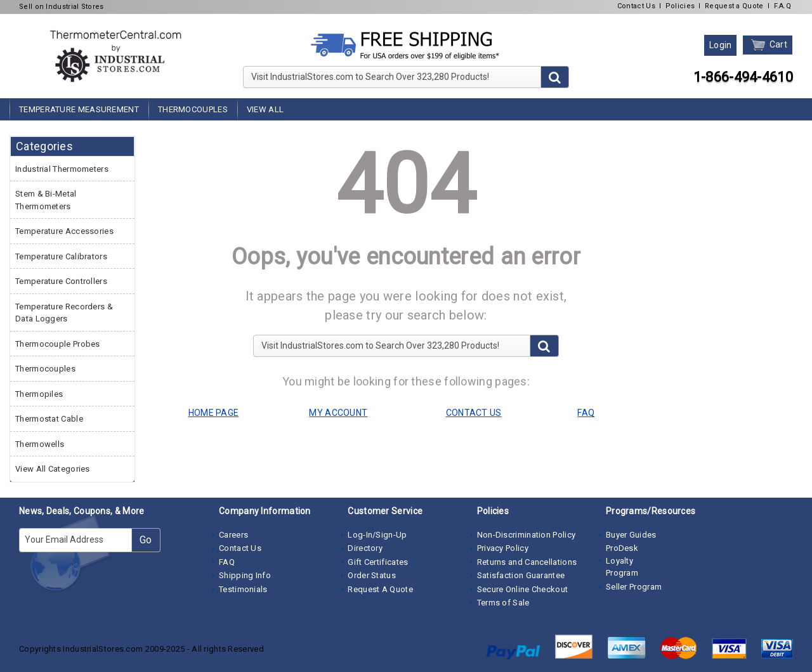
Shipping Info (245, 575)
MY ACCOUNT (338, 413)
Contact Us (636, 6)
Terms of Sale (503, 603)
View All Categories (53, 469)
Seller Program (634, 587)
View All (265, 109)
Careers (233, 535)
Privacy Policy (503, 548)
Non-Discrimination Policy (527, 535)
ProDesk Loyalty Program (622, 560)
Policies (680, 6)
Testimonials (243, 589)
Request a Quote (734, 6)
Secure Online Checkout (523, 589)
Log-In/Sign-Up (377, 535)
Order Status (372, 575)
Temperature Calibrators (61, 256)
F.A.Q (783, 6)
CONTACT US (474, 413)
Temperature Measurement (79, 109)
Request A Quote (380, 589)
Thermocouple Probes (58, 344)
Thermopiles (39, 394)
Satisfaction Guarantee (521, 575)
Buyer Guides (631, 535)
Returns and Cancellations (527, 562)
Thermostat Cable (49, 419)
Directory (365, 548)
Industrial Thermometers (62, 169)
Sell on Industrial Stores (62, 7)
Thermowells (40, 444)
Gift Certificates (378, 562)
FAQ (227, 562)
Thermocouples (193, 109)
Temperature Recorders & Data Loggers (64, 313)
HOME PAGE (214, 413)
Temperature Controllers (61, 281)
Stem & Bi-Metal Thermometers (46, 200)
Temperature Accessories (64, 231)
